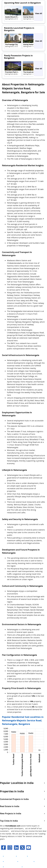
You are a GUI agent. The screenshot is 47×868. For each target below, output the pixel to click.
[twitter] (22, 848)
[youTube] (28, 848)
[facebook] (3, 848)
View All (39, 13)
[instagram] (9, 848)
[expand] (44, 783)
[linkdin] (16, 848)
